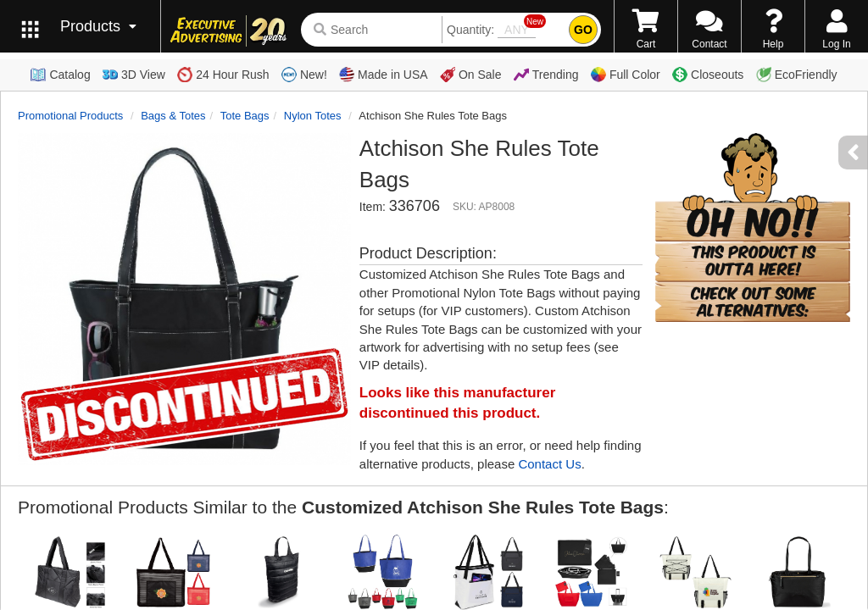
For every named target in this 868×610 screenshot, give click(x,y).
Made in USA (383, 75)
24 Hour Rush (223, 75)
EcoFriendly (797, 75)
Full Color (626, 75)
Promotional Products (70, 116)
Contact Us (549, 464)
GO (583, 30)
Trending (546, 75)
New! (304, 75)
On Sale (471, 75)
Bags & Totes (173, 116)
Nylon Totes (313, 116)
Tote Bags (245, 116)
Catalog (60, 75)
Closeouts (708, 75)
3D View (134, 75)
